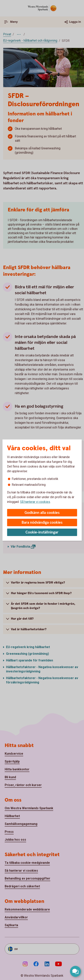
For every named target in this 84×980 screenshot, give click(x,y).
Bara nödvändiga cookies (42, 523)
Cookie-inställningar (42, 532)
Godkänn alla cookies (42, 513)
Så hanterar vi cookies (35, 502)
